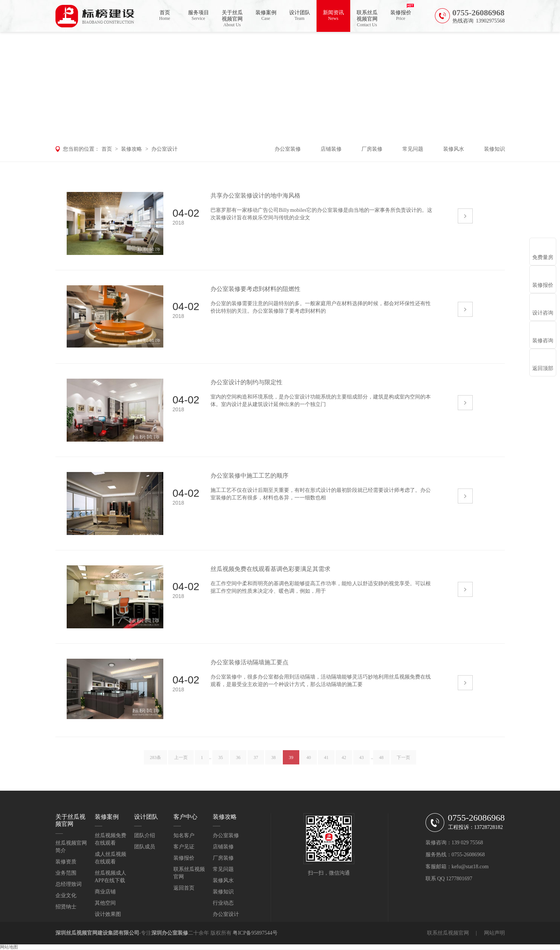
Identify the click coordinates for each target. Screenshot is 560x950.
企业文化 (66, 895)
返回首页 (184, 888)
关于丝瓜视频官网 (232, 19)
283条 (155, 762)
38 (273, 762)
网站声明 (494, 933)
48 (381, 762)
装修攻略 (131, 149)
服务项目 (199, 16)
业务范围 (66, 873)
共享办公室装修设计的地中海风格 (255, 196)
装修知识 (494, 149)
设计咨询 (543, 313)
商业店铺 (105, 892)
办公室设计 (164, 149)
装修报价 (401, 16)
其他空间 (105, 903)
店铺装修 (331, 149)
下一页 (403, 762)
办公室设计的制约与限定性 (246, 382)
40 (309, 762)
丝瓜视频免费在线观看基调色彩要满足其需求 (270, 569)
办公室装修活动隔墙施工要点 (249, 662)
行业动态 (223, 903)
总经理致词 (69, 884)
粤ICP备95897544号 (255, 933)
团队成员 (145, 847)
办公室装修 (288, 149)
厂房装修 (372, 149)
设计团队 (300, 16)
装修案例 (266, 16)
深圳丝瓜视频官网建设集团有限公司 (97, 933)
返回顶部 (543, 368)
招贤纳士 (66, 907)
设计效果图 (108, 914)
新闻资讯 (333, 16)
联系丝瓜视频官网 (367, 19)
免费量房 (543, 257)
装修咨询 (543, 341)
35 (221, 762)
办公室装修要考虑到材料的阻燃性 (255, 289)
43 (361, 762)
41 (326, 762)
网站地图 (9, 947)
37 (256, 762)
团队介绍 (145, 835)
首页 (165, 16)
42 (344, 762)
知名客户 (184, 835)
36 (238, 762)
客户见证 (184, 847)
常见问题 (413, 149)
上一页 (181, 762)
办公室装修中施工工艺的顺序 (249, 476)
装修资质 (66, 862)
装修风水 (454, 149)
